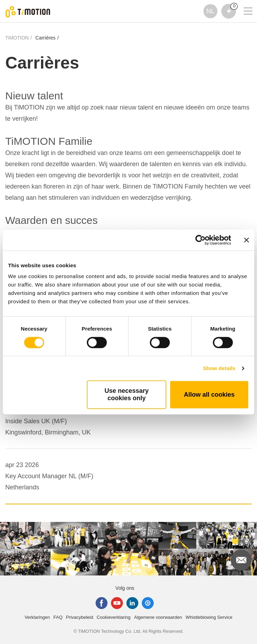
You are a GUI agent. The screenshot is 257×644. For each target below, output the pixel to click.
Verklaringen (37, 617)
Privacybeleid (80, 617)
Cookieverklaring (114, 617)
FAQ (58, 617)
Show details (219, 368)
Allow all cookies (209, 395)
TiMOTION (17, 38)
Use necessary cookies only (126, 394)
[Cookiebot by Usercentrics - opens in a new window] (200, 240)
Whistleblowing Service (209, 617)
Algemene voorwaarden (158, 617)
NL (210, 11)
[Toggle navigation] (244, 2)
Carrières (46, 38)
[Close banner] (246, 240)
